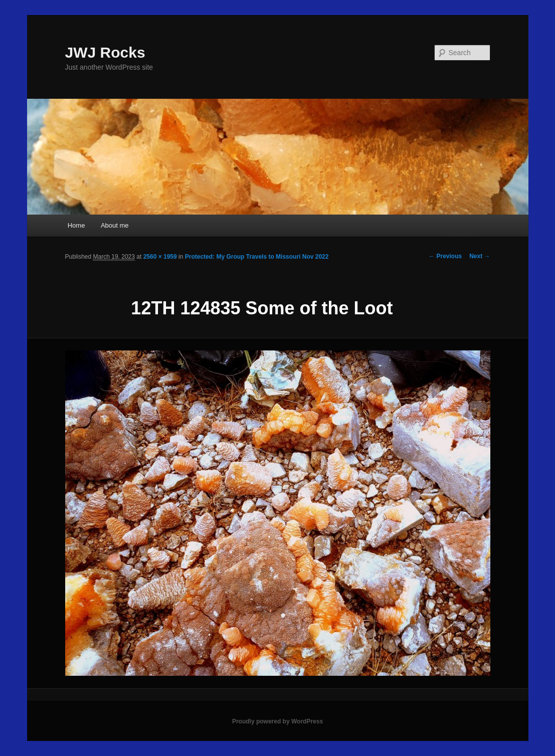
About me (115, 225)
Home (76, 225)
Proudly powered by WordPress (277, 721)
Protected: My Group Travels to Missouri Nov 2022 (257, 257)
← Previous (445, 256)
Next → (480, 256)
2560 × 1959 (160, 257)
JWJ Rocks (105, 52)
